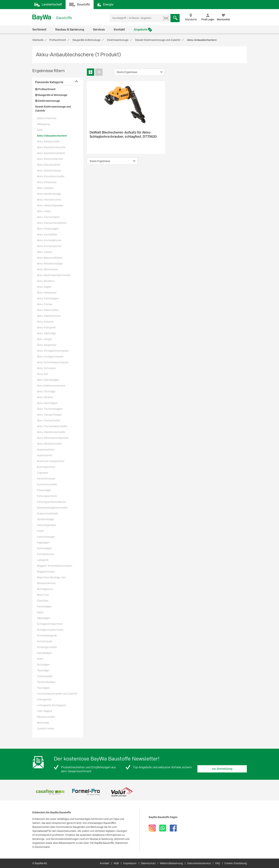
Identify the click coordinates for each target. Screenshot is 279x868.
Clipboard (42, 473)
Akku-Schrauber (46, 368)
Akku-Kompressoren (49, 246)
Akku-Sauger (45, 339)
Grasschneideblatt (47, 513)
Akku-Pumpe (45, 304)
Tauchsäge (43, 670)
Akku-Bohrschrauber (49, 171)
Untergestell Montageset (51, 705)
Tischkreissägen (46, 682)
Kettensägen (44, 548)
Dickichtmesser (46, 479)
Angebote (141, 30)
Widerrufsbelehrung (171, 863)
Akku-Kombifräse (47, 234)
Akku (40, 130)
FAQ (218, 863)
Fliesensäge (44, 490)
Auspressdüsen (46, 450)
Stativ (40, 659)
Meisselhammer (46, 583)
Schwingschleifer (47, 647)
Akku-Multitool (46, 281)
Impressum (130, 863)
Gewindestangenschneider (52, 508)
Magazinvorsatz (46, 572)
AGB (116, 863)
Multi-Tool (43, 595)
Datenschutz (148, 863)
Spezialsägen (45, 653)
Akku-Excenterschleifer (51, 176)
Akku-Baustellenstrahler (51, 153)
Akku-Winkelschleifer (49, 444)
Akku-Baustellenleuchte (51, 147)
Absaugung (43, 124)
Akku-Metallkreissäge (50, 264)
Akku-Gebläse (45, 188)
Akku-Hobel (44, 211)
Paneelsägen (44, 606)
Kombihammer (46, 554)
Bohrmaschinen (46, 467)
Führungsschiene (47, 496)
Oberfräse (43, 601)
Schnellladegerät (47, 636)
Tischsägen (43, 688)
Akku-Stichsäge (46, 391)
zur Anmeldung (222, 769)
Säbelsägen (44, 618)
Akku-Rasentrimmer (49, 316)
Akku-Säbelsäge (46, 333)
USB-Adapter (45, 711)
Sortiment (39, 30)
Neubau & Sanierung (70, 30)
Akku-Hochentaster (48, 217)
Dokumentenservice (199, 863)
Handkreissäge (45, 519)
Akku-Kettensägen (48, 229)
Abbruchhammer (47, 118)
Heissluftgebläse (47, 525)
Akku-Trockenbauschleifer (52, 426)
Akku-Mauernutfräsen (50, 258)
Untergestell (44, 699)
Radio (40, 612)
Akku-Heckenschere (49, 200)
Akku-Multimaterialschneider (54, 275)
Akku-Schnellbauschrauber (53, 362)
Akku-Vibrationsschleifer (51, 432)
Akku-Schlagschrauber (50, 357)
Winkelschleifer (46, 717)
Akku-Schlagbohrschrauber (53, 351)
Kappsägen (43, 543)
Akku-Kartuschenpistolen (52, 223)
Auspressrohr (45, 455)
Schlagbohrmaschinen (50, 624)
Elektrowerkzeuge (48, 101)
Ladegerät (43, 560)
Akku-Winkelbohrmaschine (53, 438)
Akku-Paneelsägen (48, 298)
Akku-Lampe (44, 252)
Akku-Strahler (45, 397)
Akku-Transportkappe (49, 415)
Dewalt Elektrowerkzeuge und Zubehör (53, 109)
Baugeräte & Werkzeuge (51, 95)
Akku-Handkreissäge (49, 194)
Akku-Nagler (44, 287)
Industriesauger (46, 537)
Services (99, 30)
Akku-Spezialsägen (48, 380)
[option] (50, 792)
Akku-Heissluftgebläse (50, 205)
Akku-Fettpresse (47, 182)
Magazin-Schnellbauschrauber (55, 566)
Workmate (43, 723)
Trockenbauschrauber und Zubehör (57, 694)
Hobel (40, 531)
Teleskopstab (45, 676)
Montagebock (45, 589)
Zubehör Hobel (46, 729)
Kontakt (119, 30)
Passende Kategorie (49, 82)
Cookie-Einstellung (236, 863)
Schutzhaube (45, 641)
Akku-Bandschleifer (48, 141)
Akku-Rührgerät (46, 327)
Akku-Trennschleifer (49, 420)
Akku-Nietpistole (47, 293)
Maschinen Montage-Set (51, 577)
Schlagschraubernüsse (50, 630)
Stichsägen (43, 665)
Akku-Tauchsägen (47, 403)
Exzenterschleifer (47, 484)
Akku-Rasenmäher (48, 310)
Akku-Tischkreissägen (50, 409)
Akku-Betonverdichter (50, 159)
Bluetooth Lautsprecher (51, 461)
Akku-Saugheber (47, 345)
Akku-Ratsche (45, 322)
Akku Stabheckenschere (51, 386)
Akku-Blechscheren (49, 165)
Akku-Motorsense (47, 269)
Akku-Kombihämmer (49, 240)
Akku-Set (42, 374)
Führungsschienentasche (52, 502)
